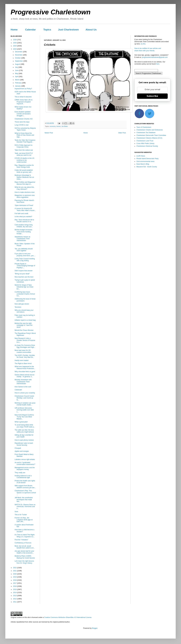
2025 (15, 43)
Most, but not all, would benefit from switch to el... (25, 547)
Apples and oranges (22, 451)
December (19, 52)
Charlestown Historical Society (147, 146)
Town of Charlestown (144, 127)
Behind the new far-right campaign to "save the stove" (23, 325)
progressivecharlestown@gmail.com (155, 57)
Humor (59, 126)
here (158, 64)
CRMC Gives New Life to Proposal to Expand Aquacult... (23, 102)
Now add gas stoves (22, 304)
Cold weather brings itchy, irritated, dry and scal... (24, 226)
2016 (15, 586)
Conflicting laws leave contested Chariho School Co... (25, 294)
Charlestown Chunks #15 (24, 119)
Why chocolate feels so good (25, 372)
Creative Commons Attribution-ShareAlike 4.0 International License (68, 617)
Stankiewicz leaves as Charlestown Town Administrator (22, 239)
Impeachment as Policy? (23, 89)
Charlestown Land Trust (145, 141)
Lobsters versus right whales (25, 459)
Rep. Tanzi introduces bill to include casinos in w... (24, 221)
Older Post (122, 133)
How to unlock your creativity (25, 393)
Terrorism (18, 307)
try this (143, 44)
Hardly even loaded (21, 360)
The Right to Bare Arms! (23, 363)
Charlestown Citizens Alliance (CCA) (149, 138)
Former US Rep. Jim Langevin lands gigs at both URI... (24, 520)
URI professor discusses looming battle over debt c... (24, 410)
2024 (15, 46)
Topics (47, 30)
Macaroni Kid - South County (147, 167)
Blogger (95, 628)
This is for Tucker (21, 515)
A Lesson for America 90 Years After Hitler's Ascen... (25, 209)
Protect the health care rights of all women (25, 482)
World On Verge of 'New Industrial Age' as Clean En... (24, 287)
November (19, 55)
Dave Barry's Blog (143, 164)
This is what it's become (23, 97)
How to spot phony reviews (24, 440)
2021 (15, 571)
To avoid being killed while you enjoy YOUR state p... (25, 426)
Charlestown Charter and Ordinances (150, 130)
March (18, 80)
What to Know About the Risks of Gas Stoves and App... (24, 135)
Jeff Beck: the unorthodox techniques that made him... (24, 500)
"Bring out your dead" (22, 274)
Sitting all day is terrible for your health (24, 436)
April (17, 77)
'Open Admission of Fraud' (24, 205)
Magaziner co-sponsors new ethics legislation (25, 196)
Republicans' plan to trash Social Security (24, 444)
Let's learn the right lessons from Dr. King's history (24, 562)
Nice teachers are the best (24, 277)
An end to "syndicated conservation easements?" (25, 463)
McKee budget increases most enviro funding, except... (23, 232)
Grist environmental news (145, 161)
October (18, 58)
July (17, 67)
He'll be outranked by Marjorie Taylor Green (25, 129)
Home (14, 30)
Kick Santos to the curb (23, 387)
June (17, 70)
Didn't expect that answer (24, 271)
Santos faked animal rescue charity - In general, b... (24, 376)
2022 (15, 568)
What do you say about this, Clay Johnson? (24, 188)
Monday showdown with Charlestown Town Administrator (23, 382)
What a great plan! (21, 422)
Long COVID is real (21, 125)
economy (53, 126)
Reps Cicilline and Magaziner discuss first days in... (25, 183)
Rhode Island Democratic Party (147, 159)
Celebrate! (18, 390)
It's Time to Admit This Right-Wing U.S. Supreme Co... (25, 536)
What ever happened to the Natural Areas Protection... (25, 367)
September (19, 61)
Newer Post (49, 133)
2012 (15, 599)
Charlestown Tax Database (146, 133)
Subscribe (152, 96)
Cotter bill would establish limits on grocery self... (24, 171)
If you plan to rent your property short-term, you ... (25, 255)
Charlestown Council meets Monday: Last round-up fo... (24, 398)
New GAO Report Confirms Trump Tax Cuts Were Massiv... (24, 417)
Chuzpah (18, 448)
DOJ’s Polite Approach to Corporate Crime (23, 146)
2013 (15, 596)
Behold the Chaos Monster (24, 330)
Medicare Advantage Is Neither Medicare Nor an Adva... (24, 177)
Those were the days (22, 122)
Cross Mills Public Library (145, 143)
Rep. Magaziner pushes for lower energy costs (24, 166)
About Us (91, 30)
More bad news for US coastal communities (23, 351)
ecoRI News (141, 156)
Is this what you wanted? (23, 217)
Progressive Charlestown (51, 12)
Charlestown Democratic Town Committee (151, 135)
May (17, 74)
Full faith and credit (21, 214)
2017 (15, 583)
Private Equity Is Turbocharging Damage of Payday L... (25, 266)
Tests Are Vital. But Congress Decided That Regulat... (25, 141)
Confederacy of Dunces (23, 543)
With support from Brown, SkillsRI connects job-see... (25, 487)
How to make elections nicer (25, 192)
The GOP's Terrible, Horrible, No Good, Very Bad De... (25, 356)
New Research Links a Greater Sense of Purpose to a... (25, 340)
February (18, 83)
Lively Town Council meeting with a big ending (25, 260)
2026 (15, 40)
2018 (15, 580)
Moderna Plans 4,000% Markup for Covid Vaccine (25, 557)
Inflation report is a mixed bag (25, 320)
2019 (15, 577)
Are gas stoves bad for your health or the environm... (24, 552)
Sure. (17, 512)
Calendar (30, 30)
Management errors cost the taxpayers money (25, 469)
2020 (15, 574)
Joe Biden (65, 126)
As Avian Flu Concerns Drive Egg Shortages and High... (25, 346)
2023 (15, 49)
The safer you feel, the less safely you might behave (24, 431)
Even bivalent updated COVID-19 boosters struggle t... (23, 114)
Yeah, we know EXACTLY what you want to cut (24, 154)
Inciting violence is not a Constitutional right (23, 477)
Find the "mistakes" (21, 540)
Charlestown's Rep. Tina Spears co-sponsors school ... (25, 493)
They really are (20, 473)
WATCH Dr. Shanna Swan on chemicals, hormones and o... (25, 507)
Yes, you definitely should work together (24, 250)
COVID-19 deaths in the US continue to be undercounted (24, 160)
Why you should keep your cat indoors (24, 311)
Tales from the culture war (24, 150)
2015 (15, 589)
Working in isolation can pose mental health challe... (25, 404)
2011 (15, 602)
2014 (15, 593)
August (18, 64)
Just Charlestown (68, 30)
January (18, 86)
